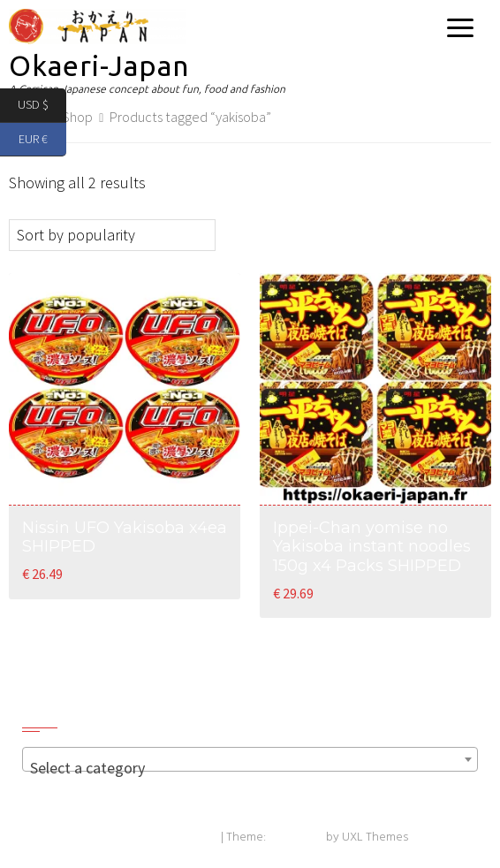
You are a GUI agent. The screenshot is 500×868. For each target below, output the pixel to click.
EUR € (42, 140)
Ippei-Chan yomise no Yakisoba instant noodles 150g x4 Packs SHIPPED (372, 547)
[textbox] (250, 768)
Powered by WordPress (155, 838)
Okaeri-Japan (99, 65)
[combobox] (250, 759)
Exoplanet (296, 838)
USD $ (42, 106)
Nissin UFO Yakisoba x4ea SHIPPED (125, 537)
